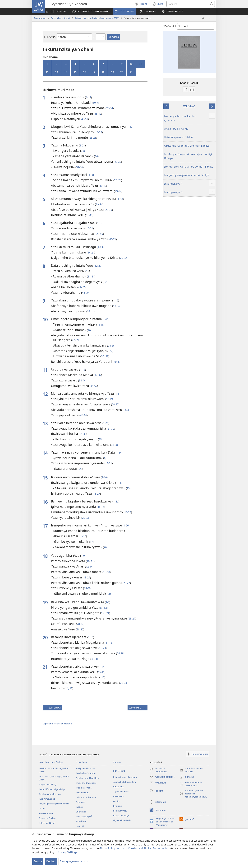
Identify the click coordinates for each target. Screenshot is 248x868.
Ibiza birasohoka (84, 788)
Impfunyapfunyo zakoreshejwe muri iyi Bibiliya (188, 156)
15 (75, 72)
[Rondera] (188, 4)
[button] (90, 11)
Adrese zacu (118, 787)
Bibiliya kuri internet (61, 18)
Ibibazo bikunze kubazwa (125, 777)
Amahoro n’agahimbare (50, 794)
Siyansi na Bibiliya (47, 818)
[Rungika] (204, 18)
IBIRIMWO (189, 106)
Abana (42, 808)
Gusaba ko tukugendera (124, 782)
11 (140, 64)
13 (56, 72)
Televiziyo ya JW (84, 816)
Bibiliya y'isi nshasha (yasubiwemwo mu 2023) (97, 18)
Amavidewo (81, 821)
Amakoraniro (119, 796)
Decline (51, 861)
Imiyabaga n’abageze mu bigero (54, 804)
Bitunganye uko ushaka (74, 861)
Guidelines (81, 812)
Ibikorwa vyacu (120, 811)
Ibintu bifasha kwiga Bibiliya (52, 789)
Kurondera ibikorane (162, 777)
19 (112, 72)
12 (47, 72)
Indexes (80, 807)
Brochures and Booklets (87, 778)
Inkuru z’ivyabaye (121, 816)
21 (131, 72)
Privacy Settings (68, 852)
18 (103, 72)
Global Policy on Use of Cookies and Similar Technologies (134, 848)
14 (66, 72)
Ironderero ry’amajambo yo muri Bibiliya (189, 167)
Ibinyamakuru (83, 793)
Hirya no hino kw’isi (122, 820)
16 (84, 72)
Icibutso (116, 801)
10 (131, 64)
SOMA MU (170, 26)
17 (94, 72)
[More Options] (211, 18)
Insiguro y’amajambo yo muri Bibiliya (187, 175)
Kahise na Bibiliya (47, 823)
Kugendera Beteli (121, 791)
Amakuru (117, 762)
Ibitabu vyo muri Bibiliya (179, 137)
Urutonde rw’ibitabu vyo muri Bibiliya (187, 146)
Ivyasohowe (40, 18)
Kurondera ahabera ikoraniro (191, 770)
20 (122, 72)
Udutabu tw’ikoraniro (86, 797)
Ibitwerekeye (119, 771)
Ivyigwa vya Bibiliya (48, 784)
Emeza (38, 861)
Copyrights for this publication (57, 724)
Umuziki (80, 826)
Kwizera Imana (46, 813)
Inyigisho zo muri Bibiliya (51, 762)
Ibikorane (117, 806)
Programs (80, 802)
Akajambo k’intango (176, 129)
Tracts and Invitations (86, 783)
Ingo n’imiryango (47, 799)
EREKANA (50, 37)
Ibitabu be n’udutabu (86, 773)
